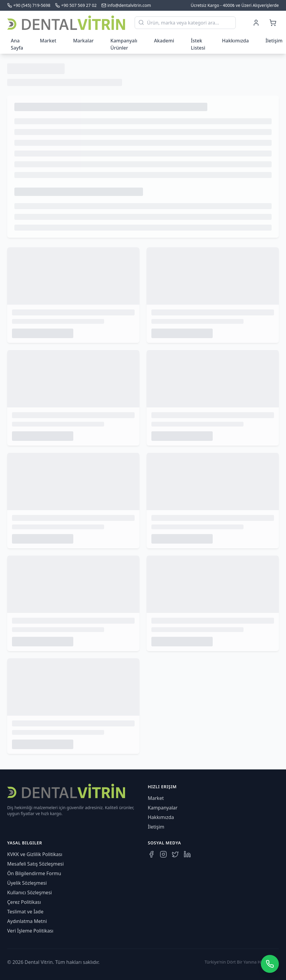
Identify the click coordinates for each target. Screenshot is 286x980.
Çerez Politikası (24, 902)
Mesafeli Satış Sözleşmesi (35, 864)
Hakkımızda (235, 41)
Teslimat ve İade (25, 912)
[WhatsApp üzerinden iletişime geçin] (270, 964)
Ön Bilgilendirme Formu (34, 873)
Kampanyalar (163, 808)
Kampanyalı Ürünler (124, 44)
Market (48, 41)
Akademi (164, 41)
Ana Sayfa (17, 44)
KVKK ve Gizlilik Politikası (35, 854)
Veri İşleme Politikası (30, 931)
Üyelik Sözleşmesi (27, 883)
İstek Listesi (198, 44)
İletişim (156, 827)
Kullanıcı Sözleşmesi (29, 892)
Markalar (83, 41)
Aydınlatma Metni (27, 921)
